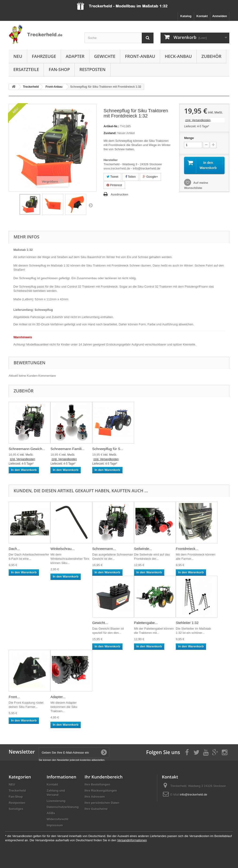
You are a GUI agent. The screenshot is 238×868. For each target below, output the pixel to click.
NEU (18, 56)
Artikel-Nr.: (111, 126)
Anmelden (220, 16)
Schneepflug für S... (108, 449)
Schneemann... (104, 549)
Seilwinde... (143, 549)
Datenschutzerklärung (63, 807)
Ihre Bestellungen (97, 784)
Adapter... (58, 697)
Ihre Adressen (95, 797)
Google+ (150, 177)
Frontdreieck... (187, 549)
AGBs (51, 813)
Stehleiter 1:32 (187, 623)
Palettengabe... (146, 623)
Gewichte (105, 56)
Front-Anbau (140, 56)
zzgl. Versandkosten (198, 120)
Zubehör (211, 56)
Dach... (14, 549)
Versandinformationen (132, 840)
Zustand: (110, 133)
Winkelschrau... (63, 549)
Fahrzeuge (44, 56)
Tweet (112, 177)
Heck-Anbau (178, 56)
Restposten (92, 69)
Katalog (186, 16)
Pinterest (114, 185)
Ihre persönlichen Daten (102, 803)
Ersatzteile (26, 69)
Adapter (75, 56)
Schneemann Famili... (67, 449)
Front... (14, 697)
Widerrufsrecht (58, 819)
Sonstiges (16, 809)
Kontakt (202, 16)
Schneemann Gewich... (27, 449)
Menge (189, 138)
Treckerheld (17, 791)
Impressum (55, 825)
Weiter (91, 205)
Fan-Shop (59, 69)
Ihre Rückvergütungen (101, 791)
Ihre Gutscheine (96, 809)
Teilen (131, 177)
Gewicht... (100, 623)
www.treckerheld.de (117, 168)
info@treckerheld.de (194, 795)
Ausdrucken (119, 194)
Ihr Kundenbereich (104, 777)
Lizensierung (56, 801)
